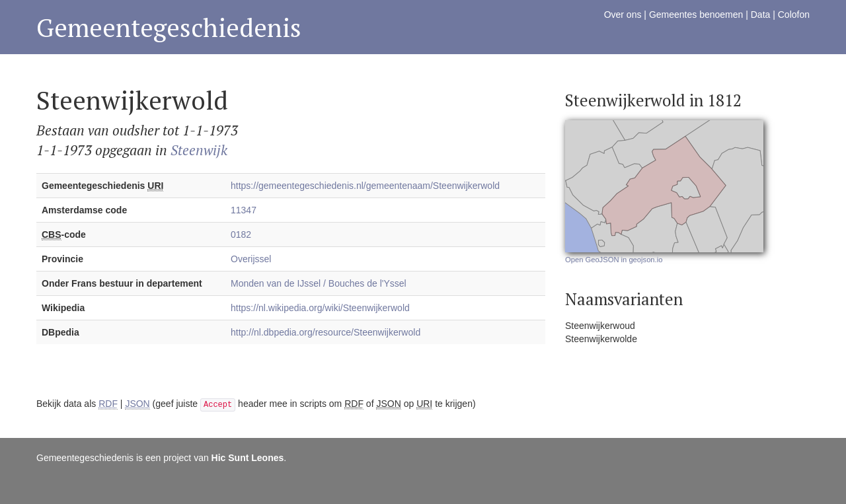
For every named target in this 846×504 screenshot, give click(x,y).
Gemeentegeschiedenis (169, 27)
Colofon (794, 15)
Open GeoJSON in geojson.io (614, 260)
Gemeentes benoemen (696, 15)
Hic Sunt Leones (248, 458)
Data (761, 15)
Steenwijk (199, 150)
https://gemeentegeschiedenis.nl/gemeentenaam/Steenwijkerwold (365, 186)
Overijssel (251, 259)
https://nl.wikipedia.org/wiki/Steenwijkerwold (320, 308)
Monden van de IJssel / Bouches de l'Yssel (319, 283)
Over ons (623, 15)
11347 (244, 210)
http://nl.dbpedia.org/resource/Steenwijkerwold (326, 332)
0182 (241, 234)
